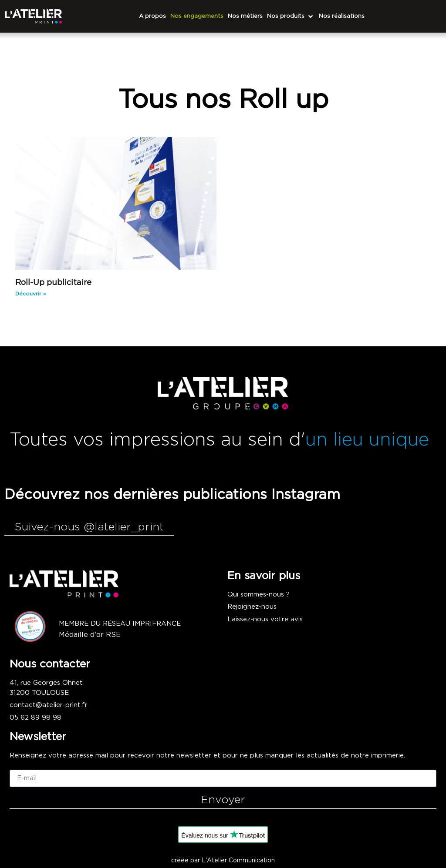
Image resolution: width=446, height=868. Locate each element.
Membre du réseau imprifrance (120, 624)
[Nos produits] (291, 17)
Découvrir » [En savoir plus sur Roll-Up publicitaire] (31, 294)
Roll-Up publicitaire (53, 283)
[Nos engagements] (197, 17)
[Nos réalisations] (342, 17)
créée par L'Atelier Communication (223, 861)
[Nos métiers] (245, 17)
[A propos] (152, 17)
